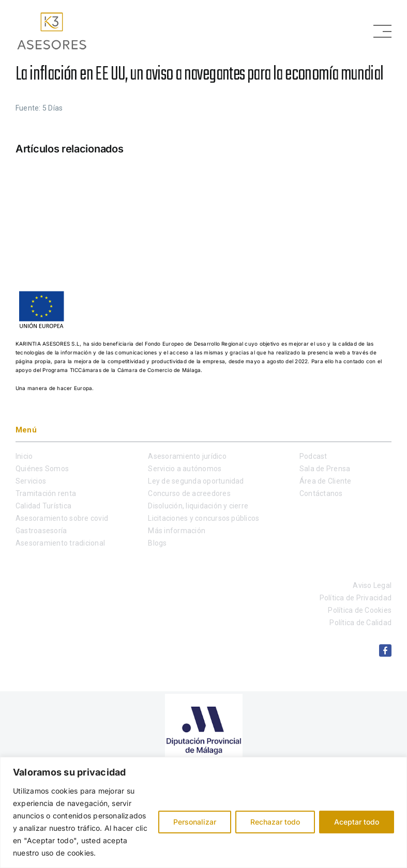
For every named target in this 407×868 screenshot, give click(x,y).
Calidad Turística (43, 506)
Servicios (31, 481)
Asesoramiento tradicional (60, 543)
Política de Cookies (360, 610)
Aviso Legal (372, 585)
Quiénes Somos (42, 469)
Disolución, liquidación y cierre (198, 506)
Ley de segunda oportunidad (196, 481)
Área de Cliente (326, 481)
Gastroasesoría (41, 531)
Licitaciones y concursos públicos (203, 518)
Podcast (313, 456)
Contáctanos (321, 493)
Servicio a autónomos (185, 469)
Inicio (24, 456)
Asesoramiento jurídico (187, 456)
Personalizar (195, 822)
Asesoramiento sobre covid (62, 518)
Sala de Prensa (325, 469)
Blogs (157, 543)
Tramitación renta (46, 493)
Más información (177, 531)
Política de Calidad (360, 623)
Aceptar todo (357, 822)
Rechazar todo (275, 822)
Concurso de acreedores (189, 493)
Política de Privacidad (356, 598)
